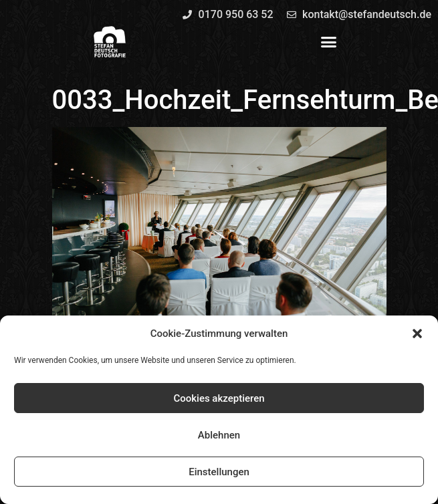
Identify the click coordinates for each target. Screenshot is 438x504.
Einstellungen (219, 472)
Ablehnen (219, 435)
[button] (417, 334)
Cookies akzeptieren (219, 398)
